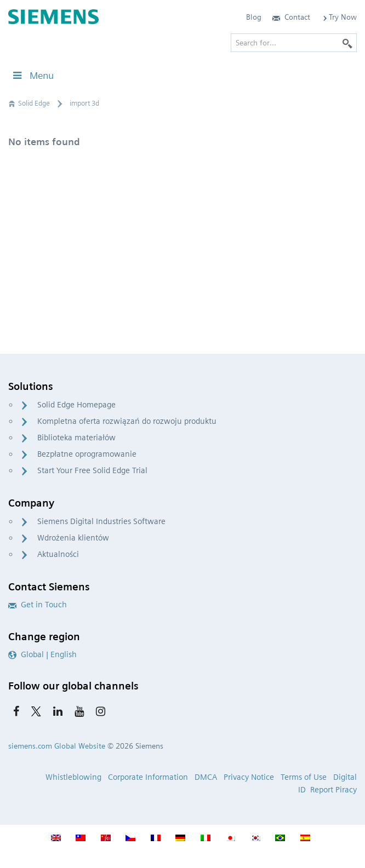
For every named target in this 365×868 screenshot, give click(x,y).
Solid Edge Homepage (76, 405)
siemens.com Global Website (57, 746)
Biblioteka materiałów (76, 438)
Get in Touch (38, 605)
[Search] (347, 43)
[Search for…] (294, 43)
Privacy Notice (249, 777)
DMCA (206, 777)
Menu (32, 75)
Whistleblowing (73, 777)
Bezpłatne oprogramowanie (87, 454)
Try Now (339, 17)
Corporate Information (148, 777)
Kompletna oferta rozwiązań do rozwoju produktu (127, 421)
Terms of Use (304, 777)
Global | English (42, 654)
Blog (254, 17)
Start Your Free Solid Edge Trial (92, 470)
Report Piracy (333, 790)
